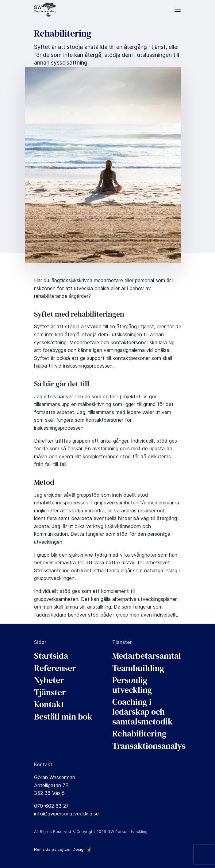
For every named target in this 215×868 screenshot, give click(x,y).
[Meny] (178, 10)
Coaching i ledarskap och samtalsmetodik (142, 711)
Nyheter (49, 680)
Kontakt (49, 704)
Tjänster (50, 692)
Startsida (51, 656)
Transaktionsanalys (149, 746)
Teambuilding (138, 668)
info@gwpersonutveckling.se (66, 814)
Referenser (55, 668)
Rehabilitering (139, 733)
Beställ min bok (63, 716)
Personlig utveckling (132, 685)
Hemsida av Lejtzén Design (60, 849)
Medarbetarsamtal (147, 656)
